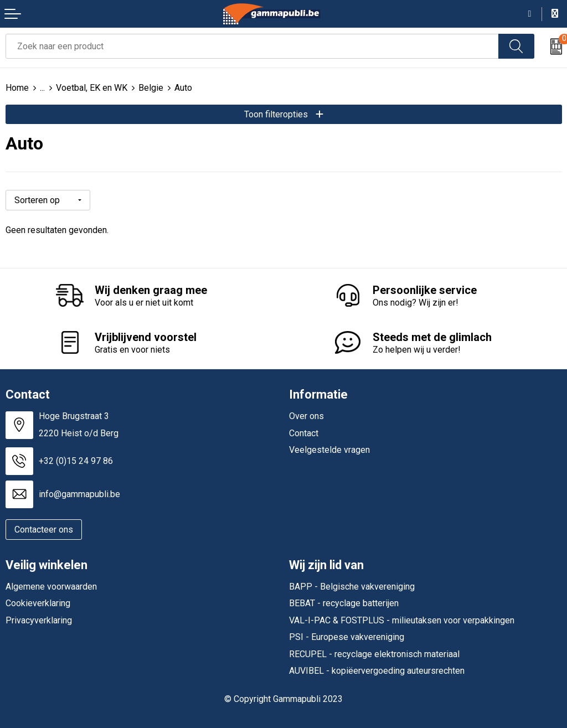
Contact (304, 433)
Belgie (151, 88)
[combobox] (252, 46)
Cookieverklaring (38, 603)
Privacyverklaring (39, 620)
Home (17, 88)
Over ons (306, 416)
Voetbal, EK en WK (92, 88)
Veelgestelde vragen (329, 450)
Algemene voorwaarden (51, 587)
